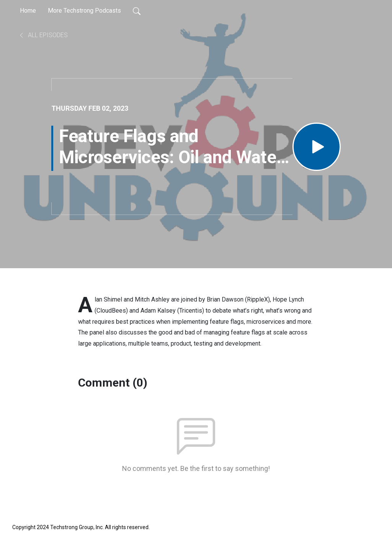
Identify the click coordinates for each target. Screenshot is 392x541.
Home (28, 11)
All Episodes (43, 35)
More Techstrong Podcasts (84, 11)
